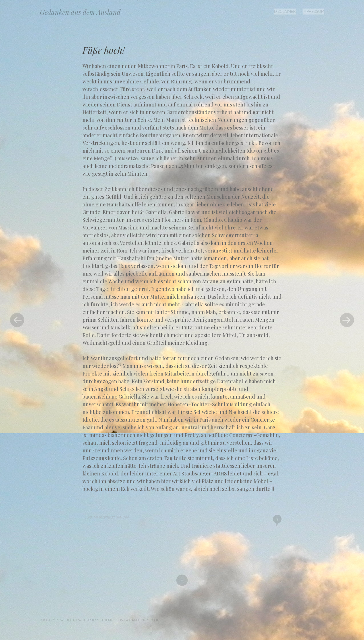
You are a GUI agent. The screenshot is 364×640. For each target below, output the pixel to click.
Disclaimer (285, 11)
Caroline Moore (144, 620)
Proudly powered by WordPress (69, 620)
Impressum (313, 11)
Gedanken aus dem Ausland (80, 12)
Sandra (123, 517)
